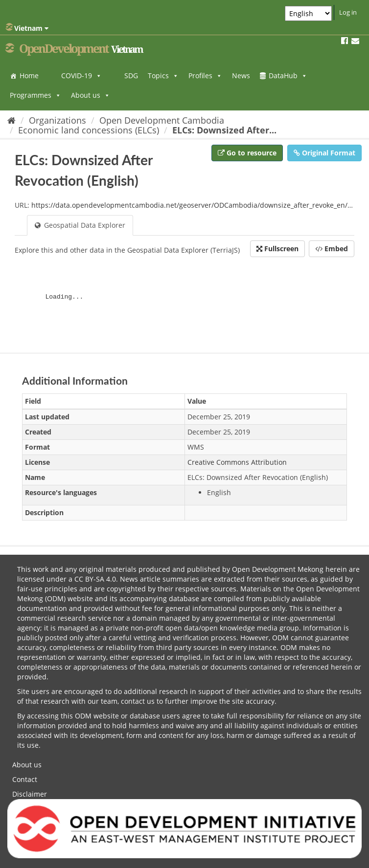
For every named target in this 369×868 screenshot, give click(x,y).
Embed (332, 249)
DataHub (288, 76)
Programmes (35, 95)
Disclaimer (30, 794)
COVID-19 (81, 76)
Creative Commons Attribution (237, 462)
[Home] (12, 120)
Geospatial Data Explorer (80, 225)
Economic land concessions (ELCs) (89, 130)
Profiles (205, 76)
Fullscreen (277, 249)
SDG (131, 76)
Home (29, 76)
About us (91, 95)
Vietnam (27, 28)
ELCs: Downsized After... (224, 130)
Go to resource (247, 153)
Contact (25, 779)
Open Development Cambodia (162, 120)
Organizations (58, 120)
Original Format (324, 153)
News (241, 76)
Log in (348, 12)
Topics (163, 76)
